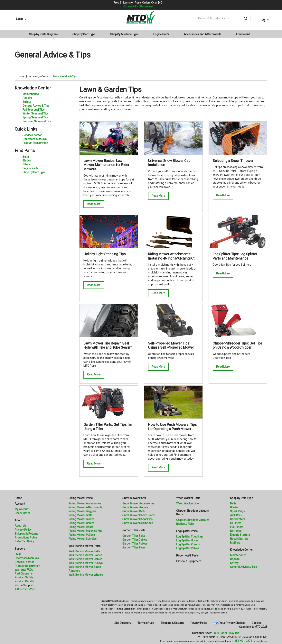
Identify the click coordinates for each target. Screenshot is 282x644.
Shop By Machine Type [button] (124, 34)
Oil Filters (236, 523)
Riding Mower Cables (81, 523)
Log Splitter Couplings (190, 537)
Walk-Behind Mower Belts (84, 551)
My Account (22, 509)
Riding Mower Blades (81, 519)
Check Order (22, 513)
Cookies (257, 623)
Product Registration (35, 143)
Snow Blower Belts (134, 511)
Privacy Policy (23, 530)
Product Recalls (24, 581)
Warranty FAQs (24, 570)
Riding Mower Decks (81, 527)
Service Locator (32, 135)
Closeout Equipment (189, 561)
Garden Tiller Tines (134, 547)
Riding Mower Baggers (82, 511)
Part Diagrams (24, 574)
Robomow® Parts (187, 556)
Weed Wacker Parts (188, 498)
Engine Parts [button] (161, 34)
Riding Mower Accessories (85, 503)
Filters (26, 164)
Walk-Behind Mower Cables (85, 559)
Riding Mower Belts (80, 515)
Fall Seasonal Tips (34, 110)
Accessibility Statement (138, 6)
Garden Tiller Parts (134, 530)
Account (20, 504)
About (19, 520)
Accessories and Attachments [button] (203, 34)
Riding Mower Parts (81, 498)
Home (21, 76)
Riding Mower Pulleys (82, 535)
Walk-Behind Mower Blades (85, 555)
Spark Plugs (237, 511)
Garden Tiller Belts (134, 536)
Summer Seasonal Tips (37, 121)
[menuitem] (45, 34)
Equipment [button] (243, 34)
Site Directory (123, 623)
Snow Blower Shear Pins (137, 519)
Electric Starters (240, 535)
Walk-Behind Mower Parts (85, 546)
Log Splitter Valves (188, 548)
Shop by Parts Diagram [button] (43, 34)
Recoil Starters (239, 539)
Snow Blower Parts (134, 498)
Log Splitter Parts (187, 531)
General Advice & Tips (36, 106)
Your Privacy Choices (232, 623)
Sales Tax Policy (25, 541)
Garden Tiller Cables (135, 540)
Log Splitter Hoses (187, 540)
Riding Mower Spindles (83, 539)
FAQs (18, 554)
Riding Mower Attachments (85, 507)
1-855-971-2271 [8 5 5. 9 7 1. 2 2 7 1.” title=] (25, 589)
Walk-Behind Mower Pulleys (86, 563)
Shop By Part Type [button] (84, 34)
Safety (27, 102)
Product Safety (24, 577)
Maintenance (31, 94)
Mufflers (235, 543)
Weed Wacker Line (188, 503)
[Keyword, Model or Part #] (223, 18)
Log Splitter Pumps (188, 544)
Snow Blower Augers (135, 507)
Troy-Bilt (234, 633)
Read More (94, 204)
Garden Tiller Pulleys (135, 544)
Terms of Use (146, 623)
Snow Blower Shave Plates (139, 515)
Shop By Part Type (34, 172)
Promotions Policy (26, 538)
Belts (26, 157)
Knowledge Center (39, 76)
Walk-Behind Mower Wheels (86, 575)
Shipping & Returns (26, 534)
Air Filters (236, 515)
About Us (20, 526)
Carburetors (238, 519)
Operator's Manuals (35, 139)
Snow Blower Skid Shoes (138, 523)
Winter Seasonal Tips (36, 114)
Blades (27, 161)
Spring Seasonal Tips (36, 117)
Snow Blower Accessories (138, 503)
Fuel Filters (237, 527)
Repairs (27, 98)
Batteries (236, 531)
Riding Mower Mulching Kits (85, 531)
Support (20, 549)
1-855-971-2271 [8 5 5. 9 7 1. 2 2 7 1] (242, 641)
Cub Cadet (221, 633)
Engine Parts (30, 168)
